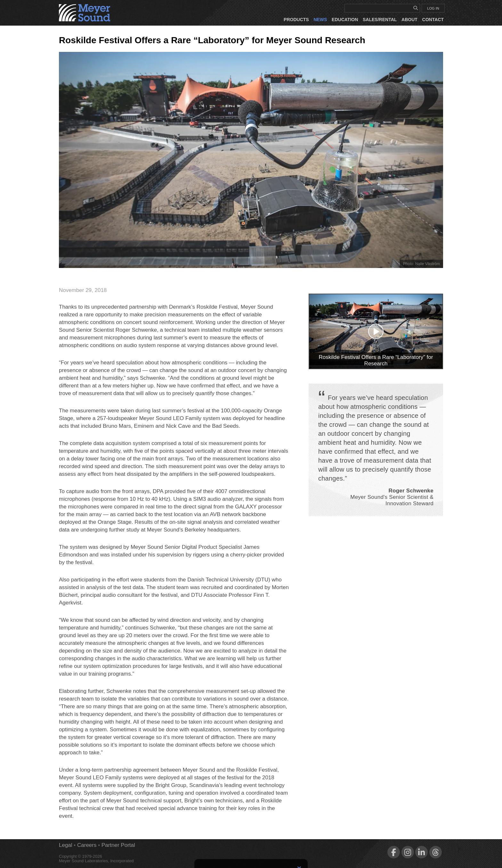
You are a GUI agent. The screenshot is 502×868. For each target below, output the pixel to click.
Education (345, 20)
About (409, 20)
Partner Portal (118, 845)
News (320, 20)
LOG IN (433, 8)
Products (296, 20)
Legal (66, 845)
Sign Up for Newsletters (251, 853)
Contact (433, 20)
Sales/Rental (380, 20)
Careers (87, 845)
